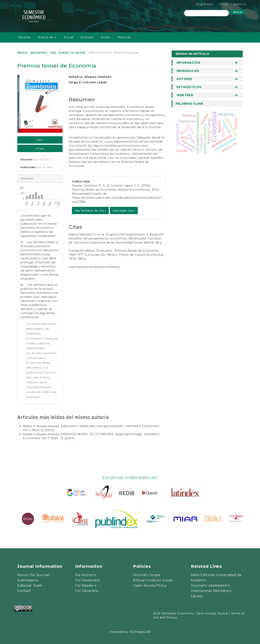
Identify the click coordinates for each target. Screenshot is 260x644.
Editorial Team (30, 586)
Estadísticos (189, 87)
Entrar (224, 4)
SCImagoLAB (140, 632)
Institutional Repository (211, 591)
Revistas (24, 37)
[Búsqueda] (206, 13)
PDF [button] (40, 140)
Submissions (28, 580)
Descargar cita (124, 210)
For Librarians (87, 591)
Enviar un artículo (192, 54)
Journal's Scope (147, 575)
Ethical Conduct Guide (153, 580)
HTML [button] (40, 148)
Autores (185, 79)
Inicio (22, 53)
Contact (24, 591)
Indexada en (188, 71)
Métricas (124, 37)
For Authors (86, 575)
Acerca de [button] (47, 37)
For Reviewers (87, 580)
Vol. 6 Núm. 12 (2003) (68, 53)
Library (197, 596)
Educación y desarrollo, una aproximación (93, 426)
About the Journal (33, 575)
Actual (68, 37)
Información (188, 63)
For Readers (86, 586)
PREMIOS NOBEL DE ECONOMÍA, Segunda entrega (102, 434)
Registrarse (204, 4)
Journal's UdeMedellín (211, 586)
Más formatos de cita (90, 210)
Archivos (87, 37)
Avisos (106, 37)
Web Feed (185, 95)
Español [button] (238, 4)
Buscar (238, 12)
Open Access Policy (150, 586)
